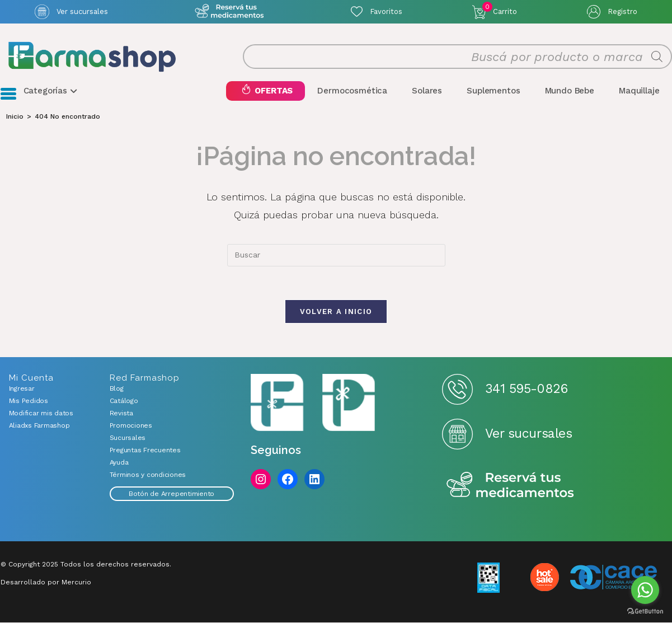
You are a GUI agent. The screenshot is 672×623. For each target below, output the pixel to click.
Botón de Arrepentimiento (171, 494)
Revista (121, 414)
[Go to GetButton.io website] (645, 612)
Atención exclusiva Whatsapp (230, 11)
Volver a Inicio (336, 312)
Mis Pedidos (29, 401)
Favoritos (386, 11)
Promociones (131, 426)
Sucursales (128, 438)
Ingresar (22, 389)
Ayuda (119, 463)
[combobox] (336, 255)
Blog (117, 389)
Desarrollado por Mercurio (46, 583)
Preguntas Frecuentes (145, 451)
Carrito (500, 9)
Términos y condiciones (148, 475)
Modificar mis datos (41, 414)
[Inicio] (15, 116)
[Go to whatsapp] (645, 590)
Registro (622, 11)
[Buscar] (657, 57)
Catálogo (124, 401)
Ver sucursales (82, 11)
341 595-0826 (526, 390)
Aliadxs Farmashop (39, 426)
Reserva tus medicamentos (510, 486)
